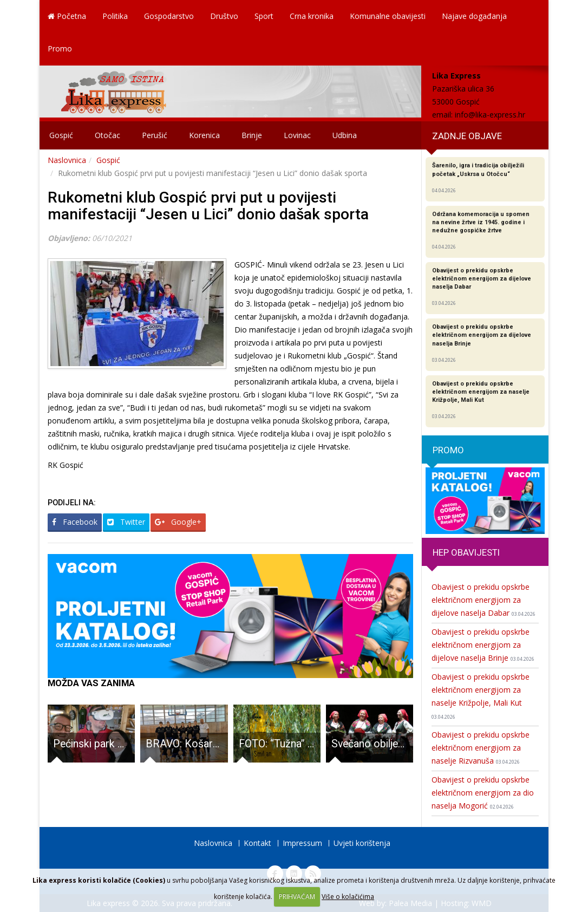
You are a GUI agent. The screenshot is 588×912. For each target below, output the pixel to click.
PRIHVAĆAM (297, 897)
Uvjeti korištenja (362, 843)
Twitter (126, 522)
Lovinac (297, 135)
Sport (264, 16)
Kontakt (257, 843)
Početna (67, 16)
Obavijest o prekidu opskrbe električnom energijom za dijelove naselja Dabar (484, 600)
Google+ (178, 522)
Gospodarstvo (169, 16)
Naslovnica (67, 160)
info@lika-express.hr (490, 115)
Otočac (107, 135)
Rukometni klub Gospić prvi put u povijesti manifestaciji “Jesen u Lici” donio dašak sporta (208, 206)
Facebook (75, 522)
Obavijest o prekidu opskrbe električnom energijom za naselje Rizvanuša (481, 748)
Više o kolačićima (348, 897)
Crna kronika (312, 16)
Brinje (252, 135)
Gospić (61, 135)
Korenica (204, 135)
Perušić (155, 135)
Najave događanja (474, 16)
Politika (115, 16)
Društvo (224, 16)
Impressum (302, 843)
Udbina (345, 135)
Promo (60, 48)
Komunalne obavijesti (388, 16)
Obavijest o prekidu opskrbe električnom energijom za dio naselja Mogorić (483, 793)
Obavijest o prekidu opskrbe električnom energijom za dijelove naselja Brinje (483, 645)
